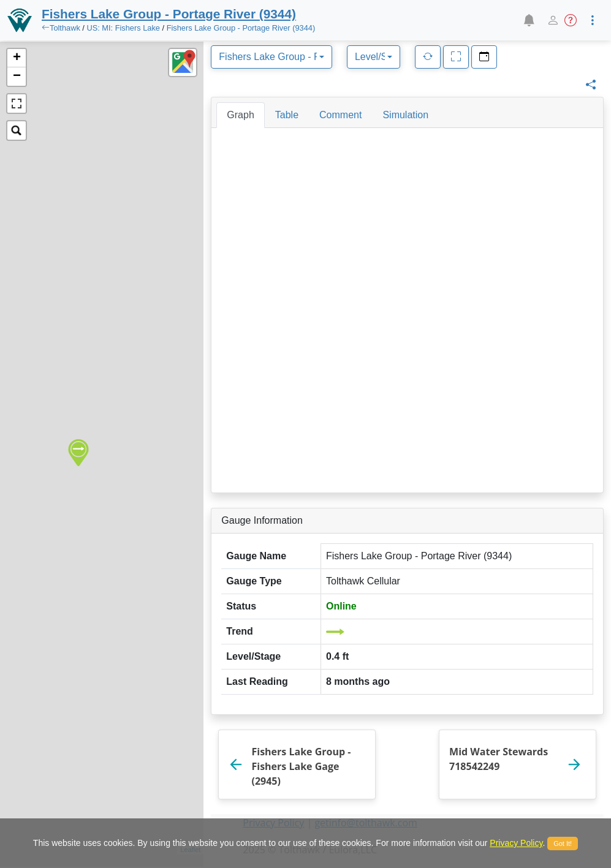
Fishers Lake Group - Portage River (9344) (241, 28)
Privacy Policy (516, 843)
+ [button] (17, 58)
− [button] (17, 77)
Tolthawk (65, 28)
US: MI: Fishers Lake (123, 28)
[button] (529, 20)
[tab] (240, 115)
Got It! (563, 843)
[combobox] (271, 57)
